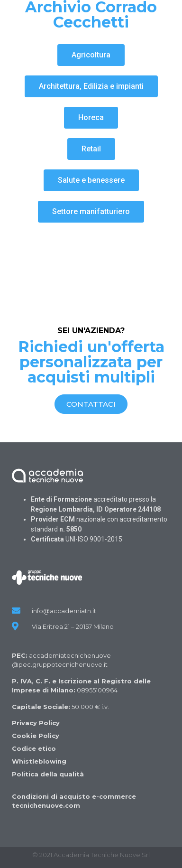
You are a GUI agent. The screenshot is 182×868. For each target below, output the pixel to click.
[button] (91, 55)
